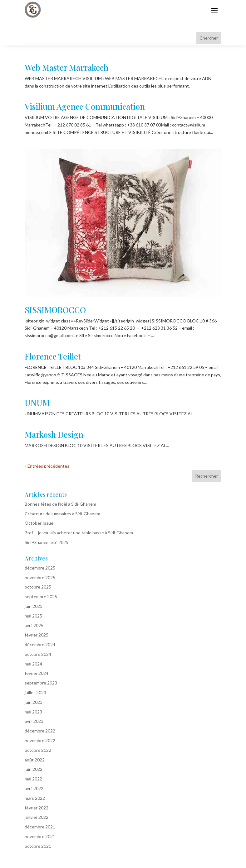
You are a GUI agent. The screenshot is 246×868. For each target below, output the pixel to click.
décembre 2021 (40, 827)
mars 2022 (35, 798)
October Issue (39, 523)
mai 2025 (33, 616)
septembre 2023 (41, 683)
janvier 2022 (37, 817)
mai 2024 (33, 664)
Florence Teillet (53, 356)
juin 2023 (34, 702)
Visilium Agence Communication (85, 106)
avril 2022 (34, 788)
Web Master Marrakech (66, 67)
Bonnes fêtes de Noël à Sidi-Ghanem (60, 504)
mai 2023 (33, 712)
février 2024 (37, 673)
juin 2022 (34, 769)
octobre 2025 (38, 587)
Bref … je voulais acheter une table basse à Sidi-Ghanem (79, 533)
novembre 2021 (40, 836)
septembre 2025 (41, 596)
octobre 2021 (38, 846)
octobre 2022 (38, 750)
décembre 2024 (40, 644)
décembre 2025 (40, 568)
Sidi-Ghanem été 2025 (47, 542)
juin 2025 (34, 606)
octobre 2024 (38, 654)
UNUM (37, 403)
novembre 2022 (40, 740)
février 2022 (37, 808)
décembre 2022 (40, 731)
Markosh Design (54, 434)
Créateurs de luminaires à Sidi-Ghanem (62, 514)
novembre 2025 (40, 577)
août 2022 (35, 760)
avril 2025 (34, 625)
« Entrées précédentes (47, 466)
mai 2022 (33, 779)
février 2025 (37, 635)
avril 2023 (34, 721)
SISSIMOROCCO (55, 310)
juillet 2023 (35, 692)
